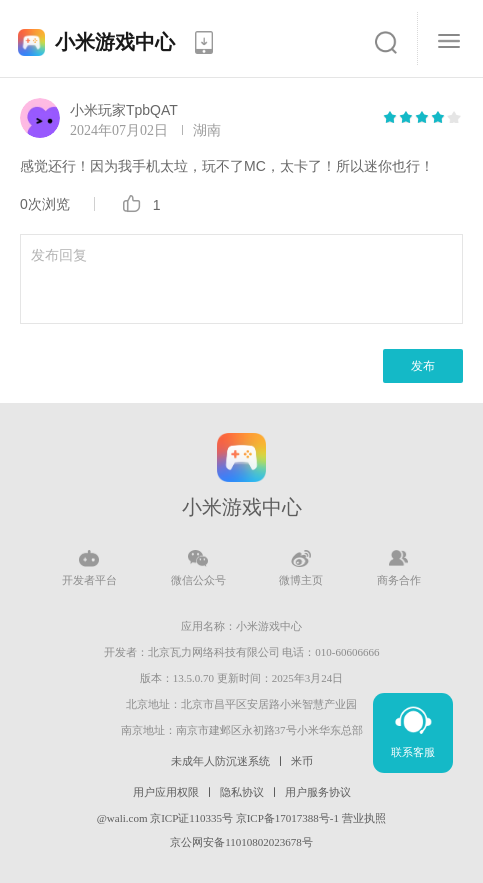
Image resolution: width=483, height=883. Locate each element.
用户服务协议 (318, 792)
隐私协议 (242, 792)
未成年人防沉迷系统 (220, 761)
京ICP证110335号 (191, 818)
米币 (302, 761)
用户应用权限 (166, 792)
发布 (423, 366)
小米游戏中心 (115, 42)
